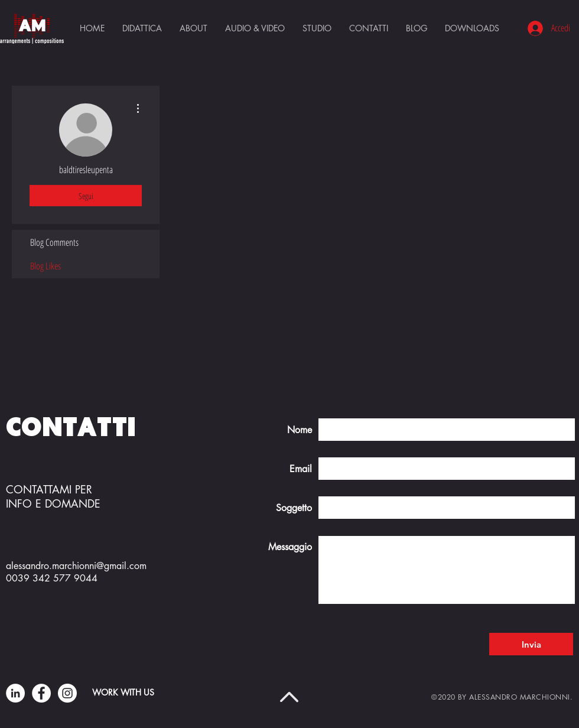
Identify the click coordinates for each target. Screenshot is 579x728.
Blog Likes (45, 266)
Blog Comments (54, 242)
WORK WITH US (123, 692)
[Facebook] (41, 693)
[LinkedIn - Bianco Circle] (15, 693)
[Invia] (531, 644)
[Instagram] (67, 693)
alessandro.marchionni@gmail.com (76, 566)
